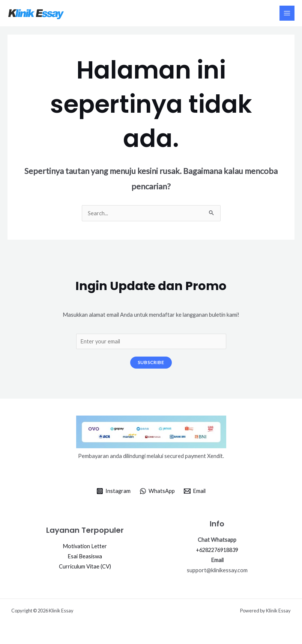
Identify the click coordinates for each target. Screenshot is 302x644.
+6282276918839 (217, 550)
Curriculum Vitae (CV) (85, 566)
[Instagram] (114, 491)
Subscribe (151, 362)
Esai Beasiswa (85, 556)
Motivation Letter (85, 546)
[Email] (195, 491)
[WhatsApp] (157, 491)
